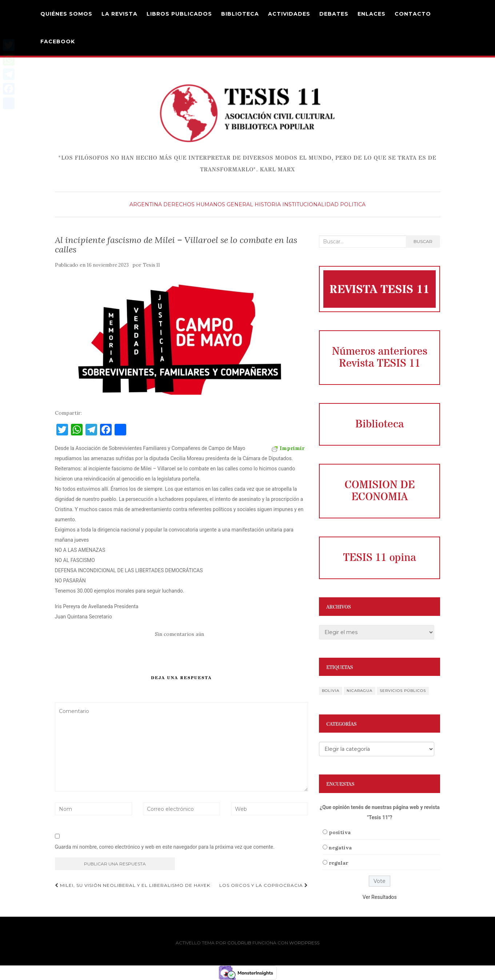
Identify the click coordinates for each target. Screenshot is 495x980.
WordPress (304, 943)
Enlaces (372, 14)
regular (338, 863)
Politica (353, 204)
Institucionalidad (310, 204)
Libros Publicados (179, 14)
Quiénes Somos (66, 14)
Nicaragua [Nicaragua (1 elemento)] (360, 691)
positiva (340, 832)
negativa (340, 848)
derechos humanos (194, 204)
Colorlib (239, 943)
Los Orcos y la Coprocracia (264, 885)
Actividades (289, 14)
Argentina (146, 204)
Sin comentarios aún (179, 634)
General (240, 204)
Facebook (58, 41)
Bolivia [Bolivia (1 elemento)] (331, 691)
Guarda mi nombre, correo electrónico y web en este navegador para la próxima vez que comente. (165, 847)
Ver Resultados (380, 897)
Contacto (413, 14)
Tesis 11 (151, 265)
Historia (268, 204)
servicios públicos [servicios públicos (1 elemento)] (403, 691)
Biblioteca (240, 14)
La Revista (119, 14)
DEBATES (334, 14)
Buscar (423, 241)
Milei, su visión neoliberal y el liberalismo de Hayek (133, 885)
